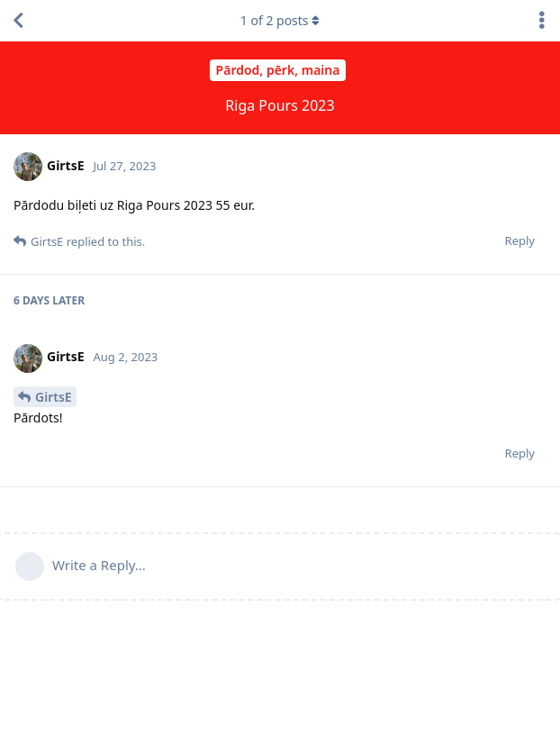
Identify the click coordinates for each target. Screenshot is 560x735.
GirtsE (54, 397)
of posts (280, 20)
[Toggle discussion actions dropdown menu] (542, 21)
